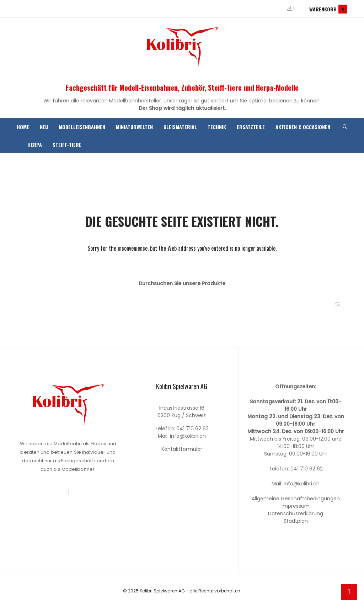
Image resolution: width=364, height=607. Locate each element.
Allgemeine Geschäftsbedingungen (296, 499)
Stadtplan (296, 521)
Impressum (296, 506)
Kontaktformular (182, 449)
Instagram (68, 493)
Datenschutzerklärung (296, 513)
